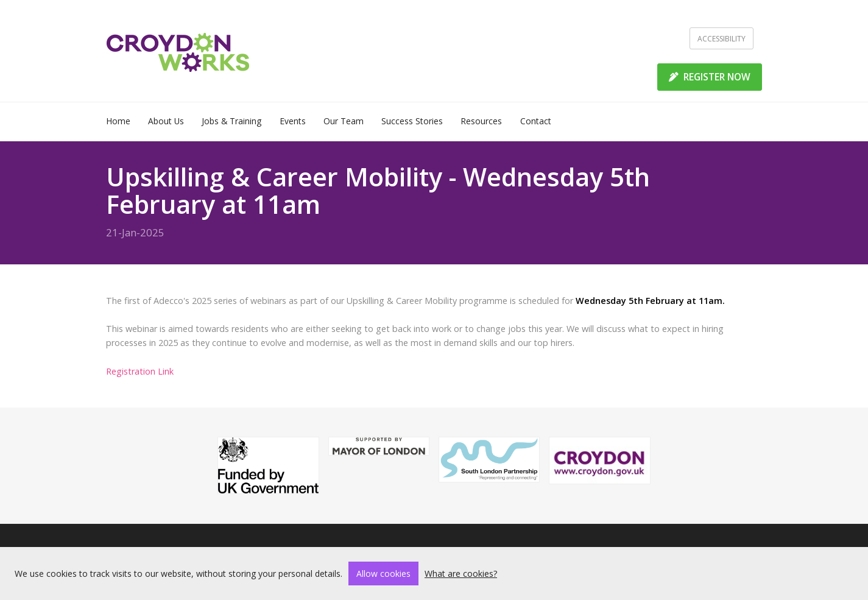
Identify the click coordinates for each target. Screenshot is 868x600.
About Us (166, 121)
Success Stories (412, 121)
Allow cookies (383, 574)
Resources (481, 121)
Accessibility (722, 39)
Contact (536, 121)
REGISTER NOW (710, 77)
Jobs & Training (231, 121)
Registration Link (140, 371)
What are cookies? (461, 574)
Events (293, 121)
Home (118, 121)
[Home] (178, 51)
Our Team (344, 121)
